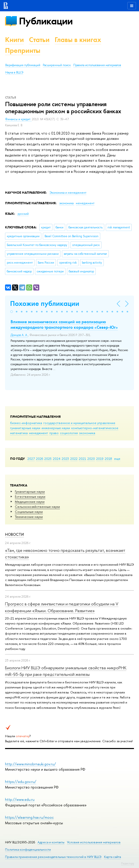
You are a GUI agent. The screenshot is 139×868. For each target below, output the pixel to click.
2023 (65, 459)
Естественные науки (30, 497)
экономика (87, 433)
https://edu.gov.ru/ (21, 782)
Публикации (46, 21)
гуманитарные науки (25, 428)
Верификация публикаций (23, 65)
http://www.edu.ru (20, 799)
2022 (74, 459)
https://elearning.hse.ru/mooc (29, 817)
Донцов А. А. (19, 335)
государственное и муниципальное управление (79, 423)
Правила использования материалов (97, 65)
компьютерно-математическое (95, 428)
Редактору (128, 863)
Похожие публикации (45, 303)
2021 (82, 459)
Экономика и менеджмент (68, 193)
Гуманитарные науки (30, 491)
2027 (31, 459)
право (54, 433)
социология (69, 433)
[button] (12, 312)
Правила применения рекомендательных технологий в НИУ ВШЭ (53, 857)
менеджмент (39, 433)
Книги (14, 40)
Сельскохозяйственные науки (37, 507)
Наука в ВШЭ (14, 72)
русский (23, 214)
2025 (48, 459)
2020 (91, 459)
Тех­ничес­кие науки (29, 517)
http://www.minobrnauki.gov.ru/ (30, 764)
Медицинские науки (30, 502)
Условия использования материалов (94, 842)
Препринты (23, 50)
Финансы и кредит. (18, 119)
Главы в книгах (78, 40)
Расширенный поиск (57, 65)
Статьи (39, 40)
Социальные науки (29, 512)
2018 (108, 459)
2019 (100, 459)
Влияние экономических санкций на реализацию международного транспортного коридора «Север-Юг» (64, 324)
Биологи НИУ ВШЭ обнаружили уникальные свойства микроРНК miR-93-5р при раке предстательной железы (66, 671)
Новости (14, 534)
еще (117, 459)
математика (19, 433)
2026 (40, 459)
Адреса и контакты (51, 842)
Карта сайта (112, 857)
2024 (57, 459)
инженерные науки (56, 428)
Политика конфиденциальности (28, 850)
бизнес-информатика (26, 423)
